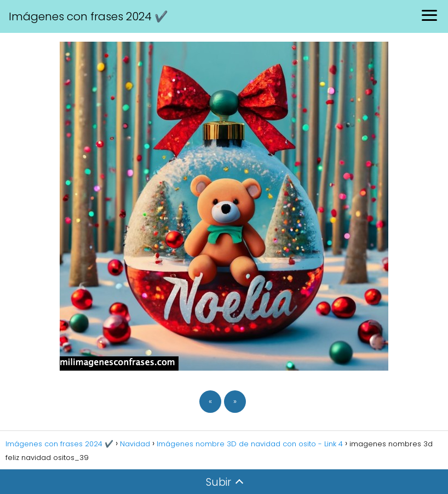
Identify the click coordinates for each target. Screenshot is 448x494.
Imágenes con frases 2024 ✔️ (88, 16)
